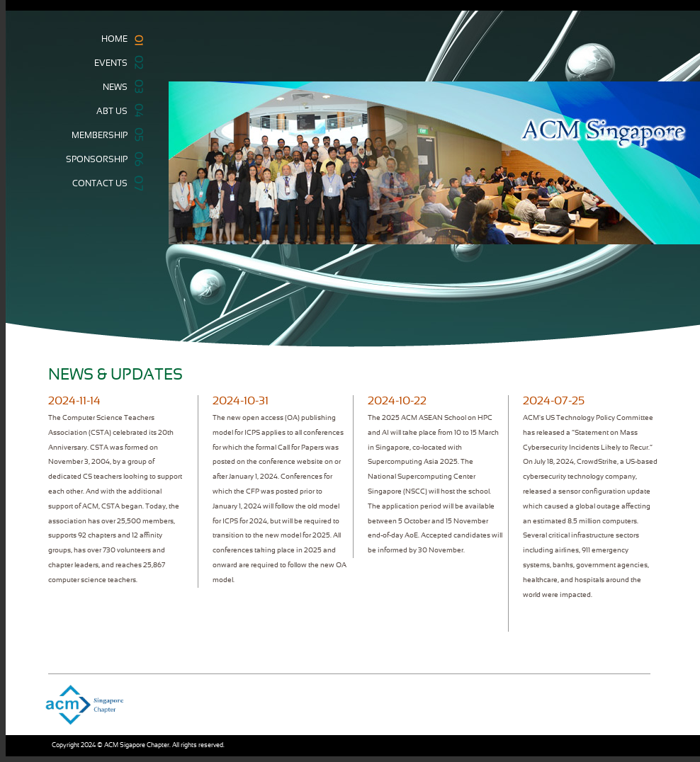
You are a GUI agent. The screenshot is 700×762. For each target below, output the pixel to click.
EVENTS (114, 62)
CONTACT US (103, 183)
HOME (118, 40)
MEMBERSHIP (103, 135)
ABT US (115, 110)
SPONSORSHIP (100, 159)
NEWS (119, 86)
